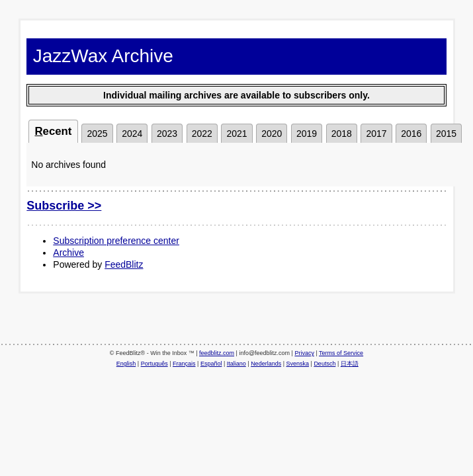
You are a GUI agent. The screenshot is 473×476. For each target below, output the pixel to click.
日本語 (350, 364)
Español (211, 364)
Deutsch (324, 364)
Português (154, 364)
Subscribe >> (64, 206)
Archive (68, 253)
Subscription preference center (116, 241)
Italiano (236, 364)
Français (184, 364)
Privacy (304, 353)
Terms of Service (341, 353)
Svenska (298, 364)
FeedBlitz (124, 264)
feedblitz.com (217, 353)
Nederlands (266, 364)
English (126, 364)
